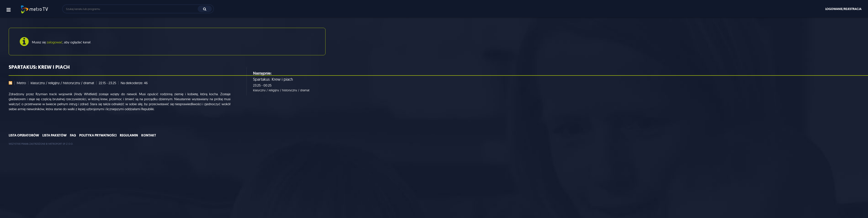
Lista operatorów (24, 135)
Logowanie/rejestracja (843, 9)
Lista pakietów (54, 135)
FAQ (73, 135)
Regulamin (129, 135)
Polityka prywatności (98, 135)
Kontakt (149, 135)
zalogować (55, 42)
